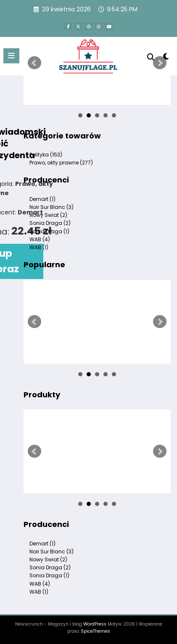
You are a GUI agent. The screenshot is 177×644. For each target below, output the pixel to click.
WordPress (95, 624)
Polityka (46, 155)
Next (160, 63)
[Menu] (11, 56)
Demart (42, 199)
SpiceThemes (95, 631)
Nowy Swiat (48, 215)
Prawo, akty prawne (61, 163)
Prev (34, 63)
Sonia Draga (50, 223)
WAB (40, 239)
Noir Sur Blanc (52, 207)
